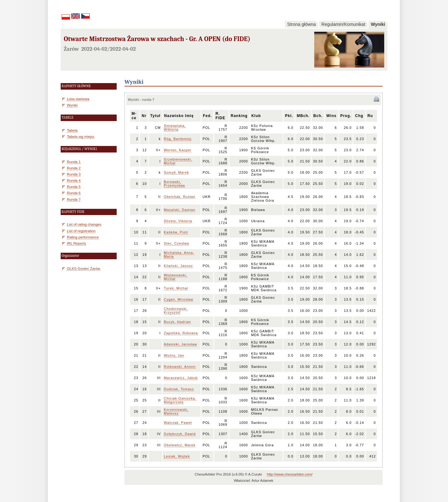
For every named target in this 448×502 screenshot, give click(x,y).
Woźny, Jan (174, 355)
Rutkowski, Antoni (180, 367)
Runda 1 (74, 162)
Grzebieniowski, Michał (178, 161)
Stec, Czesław (177, 243)
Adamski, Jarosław (181, 344)
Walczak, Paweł (178, 423)
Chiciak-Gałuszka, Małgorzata (180, 400)
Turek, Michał (176, 288)
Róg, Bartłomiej (178, 139)
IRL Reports (77, 243)
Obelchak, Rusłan (180, 197)
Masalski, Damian (180, 210)
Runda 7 (74, 199)
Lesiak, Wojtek (177, 456)
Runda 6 (74, 193)
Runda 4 (74, 180)
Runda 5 (74, 187)
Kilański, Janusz (178, 266)
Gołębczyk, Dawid (180, 434)
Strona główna (301, 24)
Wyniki (378, 24)
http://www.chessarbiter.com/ (290, 474)
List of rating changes (84, 224)
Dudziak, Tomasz (179, 389)
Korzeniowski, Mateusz (176, 411)
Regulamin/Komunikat (343, 24)
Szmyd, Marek (177, 172)
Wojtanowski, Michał (176, 277)
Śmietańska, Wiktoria (175, 128)
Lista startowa (78, 99)
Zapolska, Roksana (181, 333)
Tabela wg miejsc (81, 136)
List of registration (81, 231)
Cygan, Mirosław (179, 299)
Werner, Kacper (178, 150)
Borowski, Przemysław (175, 184)
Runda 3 (74, 174)
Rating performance (83, 237)
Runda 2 (74, 168)
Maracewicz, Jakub (181, 378)
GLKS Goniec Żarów (84, 268)
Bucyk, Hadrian (177, 322)
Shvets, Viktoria (178, 221)
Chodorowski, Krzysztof (176, 311)
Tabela (72, 130)
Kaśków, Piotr (176, 232)
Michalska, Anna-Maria (179, 255)
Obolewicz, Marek (180, 445)
